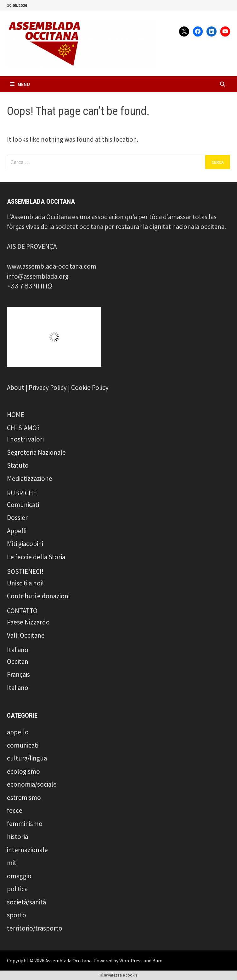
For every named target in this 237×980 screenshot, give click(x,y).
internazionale (27, 850)
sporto (17, 915)
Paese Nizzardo (28, 622)
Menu (20, 84)
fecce (15, 810)
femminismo (25, 824)
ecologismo (23, 771)
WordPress (131, 960)
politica (17, 889)
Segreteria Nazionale (36, 452)
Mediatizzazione (30, 479)
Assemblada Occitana (68, 960)
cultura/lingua (27, 758)
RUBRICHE (22, 493)
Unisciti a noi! (25, 583)
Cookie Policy (90, 387)
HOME (16, 415)
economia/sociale (32, 784)
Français (18, 674)
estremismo (24, 798)
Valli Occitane (26, 635)
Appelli (17, 531)
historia (17, 837)
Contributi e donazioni (38, 596)
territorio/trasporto (35, 928)
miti (12, 863)
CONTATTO (22, 611)
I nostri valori (25, 439)
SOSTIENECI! (25, 571)
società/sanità (26, 902)
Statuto (18, 465)
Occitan (18, 661)
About (16, 387)
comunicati (23, 745)
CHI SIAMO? (23, 428)
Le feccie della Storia (36, 557)
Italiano (18, 650)
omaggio (19, 876)
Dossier (17, 518)
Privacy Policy (48, 387)
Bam (157, 960)
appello (18, 732)
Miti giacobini (25, 544)
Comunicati (23, 505)
